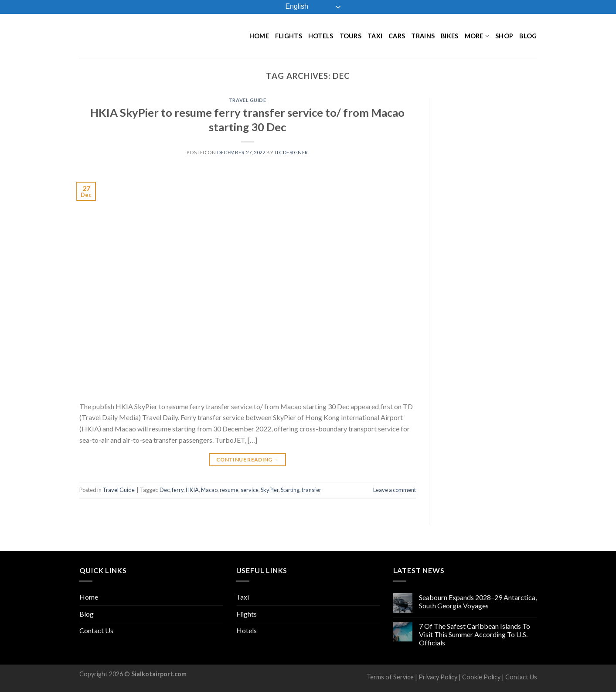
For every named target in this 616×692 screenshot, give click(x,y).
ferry (178, 490)
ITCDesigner (291, 152)
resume (229, 490)
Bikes (449, 36)
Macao (209, 490)
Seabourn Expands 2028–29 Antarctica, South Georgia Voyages (478, 601)
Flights (289, 36)
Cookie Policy (481, 677)
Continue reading (248, 460)
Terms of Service (390, 677)
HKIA (192, 490)
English (291, 7)
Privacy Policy (438, 677)
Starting (290, 490)
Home (259, 36)
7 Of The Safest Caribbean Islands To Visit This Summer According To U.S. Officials (475, 634)
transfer (311, 490)
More (477, 36)
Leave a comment (395, 490)
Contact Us (96, 630)
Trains (423, 36)
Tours (351, 36)
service (250, 490)
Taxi (375, 36)
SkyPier (270, 490)
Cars (397, 36)
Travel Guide (248, 100)
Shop (504, 36)
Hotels (321, 36)
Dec (165, 490)
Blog (528, 36)
